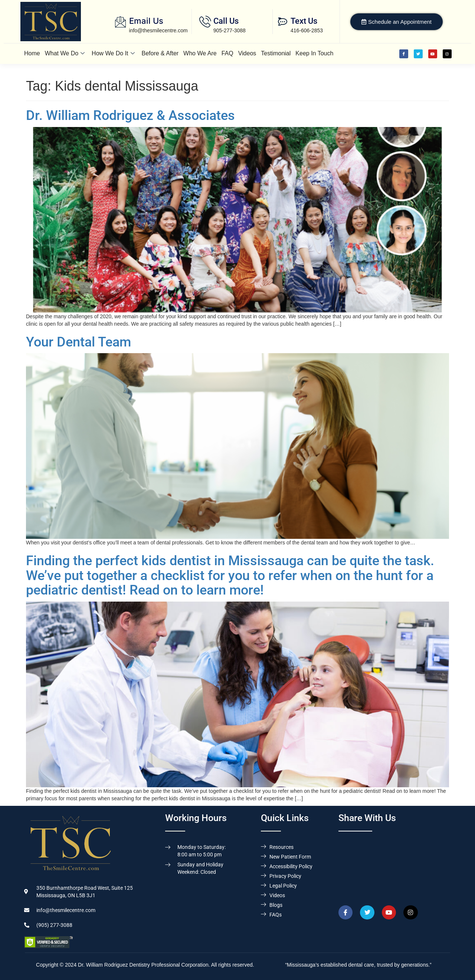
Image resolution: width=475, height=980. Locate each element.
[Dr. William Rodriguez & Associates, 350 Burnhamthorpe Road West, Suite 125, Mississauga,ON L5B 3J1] (395, 865)
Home (32, 53)
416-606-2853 (307, 30)
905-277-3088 (230, 30)
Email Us (146, 21)
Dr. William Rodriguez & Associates (130, 115)
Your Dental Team (78, 342)
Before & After (160, 53)
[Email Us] (120, 22)
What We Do (65, 53)
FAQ (227, 53)
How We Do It (113, 53)
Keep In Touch (314, 53)
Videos (247, 53)
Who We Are (200, 53)
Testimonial (276, 53)
